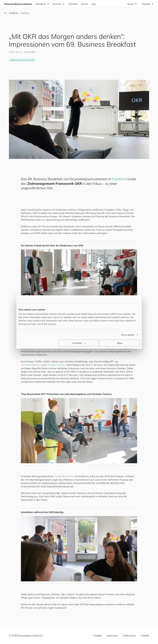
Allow (120, 343)
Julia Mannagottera (31, 365)
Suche (132, 4)
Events (85, 4)
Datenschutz (129, 636)
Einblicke (73, 4)
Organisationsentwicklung (22, 60)
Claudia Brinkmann (64, 476)
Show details (128, 335)
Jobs (94, 4)
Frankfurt (119, 179)
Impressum (112, 636)
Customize (79, 343)
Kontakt (98, 636)
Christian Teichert (56, 365)
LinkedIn (145, 636)
